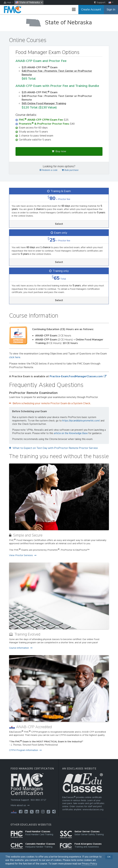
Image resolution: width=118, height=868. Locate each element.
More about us (20, 805)
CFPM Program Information (25, 750)
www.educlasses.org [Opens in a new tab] (93, 810)
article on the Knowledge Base (71, 433)
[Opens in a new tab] (21, 812)
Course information (21, 648)
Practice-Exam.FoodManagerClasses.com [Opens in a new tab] (78, 376)
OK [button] (109, 857)
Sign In (111, 10)
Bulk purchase (70, 170)
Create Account (91, 10)
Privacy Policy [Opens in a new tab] (89, 864)
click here (15, 357)
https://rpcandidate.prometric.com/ (81, 421)
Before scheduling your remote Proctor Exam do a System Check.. (50, 403)
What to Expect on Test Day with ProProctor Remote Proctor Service (53, 448)
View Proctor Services (23, 555)
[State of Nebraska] (59, 23)
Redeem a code (49, 170)
